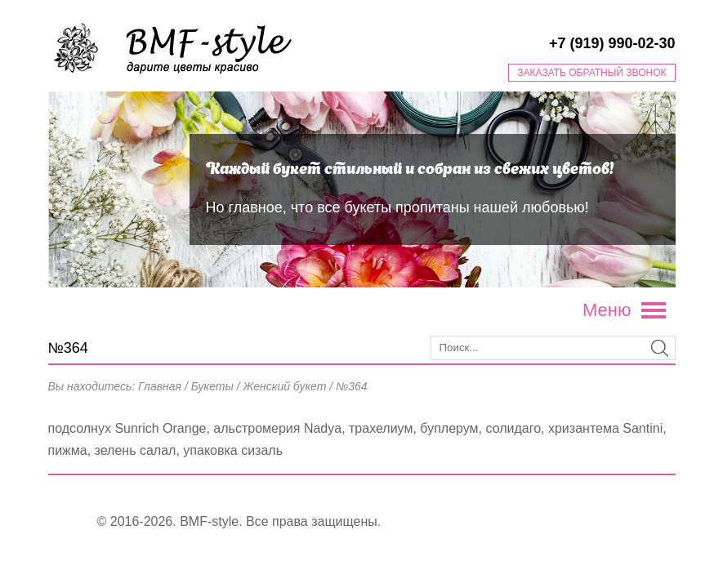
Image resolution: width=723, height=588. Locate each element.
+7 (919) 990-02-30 (612, 43)
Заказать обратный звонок (591, 73)
